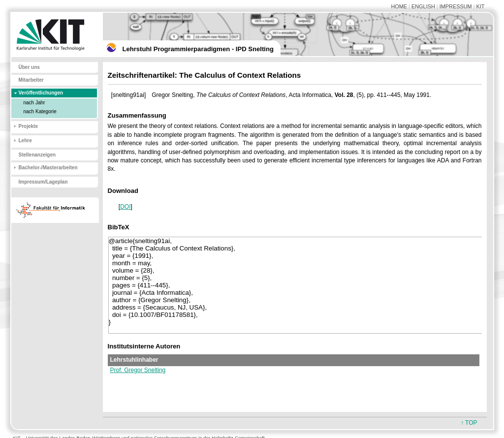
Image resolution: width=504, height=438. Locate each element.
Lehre (25, 141)
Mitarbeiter (31, 80)
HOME (399, 6)
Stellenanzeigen (37, 155)
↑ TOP (469, 423)
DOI (125, 207)
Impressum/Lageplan (43, 182)
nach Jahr (34, 103)
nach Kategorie (40, 111)
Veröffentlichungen (41, 93)
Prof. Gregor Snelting (138, 370)
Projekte (28, 126)
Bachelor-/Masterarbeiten (48, 168)
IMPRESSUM (456, 6)
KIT (481, 6)
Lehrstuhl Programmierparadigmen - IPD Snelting (198, 49)
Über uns (29, 67)
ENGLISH (423, 6)
